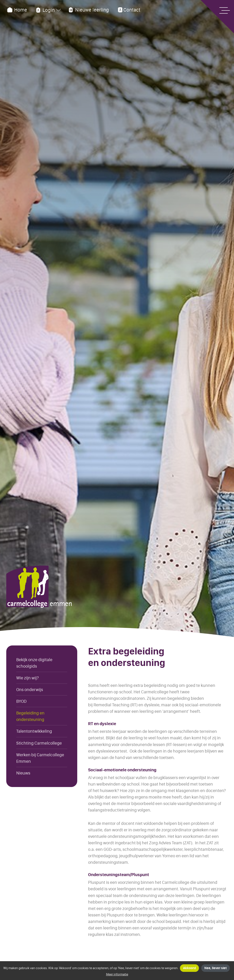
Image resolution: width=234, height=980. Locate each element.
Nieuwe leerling (88, 10)
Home (17, 10)
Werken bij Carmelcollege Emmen (40, 758)
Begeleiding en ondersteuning (30, 716)
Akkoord (189, 968)
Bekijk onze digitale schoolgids (34, 663)
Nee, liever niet (216, 968)
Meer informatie (117, 974)
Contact (128, 10)
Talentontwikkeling (34, 731)
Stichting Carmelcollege (39, 743)
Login (45, 10)
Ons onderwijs (30, 689)
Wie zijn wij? (28, 678)
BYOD (21, 701)
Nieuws (23, 773)
